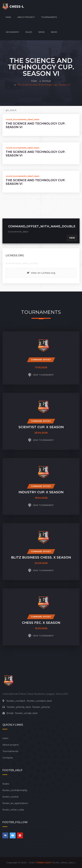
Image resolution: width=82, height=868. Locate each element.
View (72, 238)
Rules (29, 32)
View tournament (41, 375)
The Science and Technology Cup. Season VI (36, 125)
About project (26, 17)
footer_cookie (10, 797)
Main (8, 17)
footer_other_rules (13, 810)
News (41, 32)
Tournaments (49, 17)
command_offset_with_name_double (42, 226)
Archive (47, 81)
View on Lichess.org (41, 273)
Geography (12, 32)
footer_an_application (15, 803)
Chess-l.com (43, 862)
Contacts (8, 758)
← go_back (9, 110)
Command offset (41, 360)
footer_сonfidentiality (15, 790)
